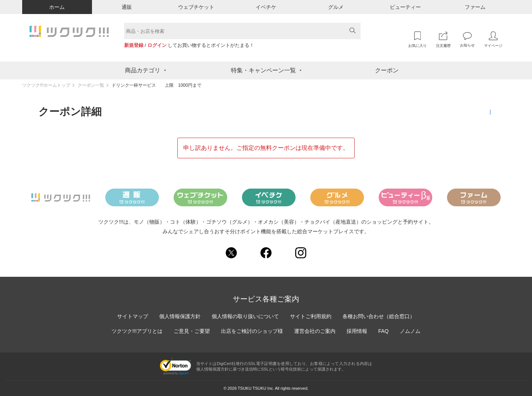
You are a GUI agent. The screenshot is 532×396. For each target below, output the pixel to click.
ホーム (57, 7)
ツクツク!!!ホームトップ (46, 85)
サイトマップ (133, 316)
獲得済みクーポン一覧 (468, 112)
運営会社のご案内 (315, 331)
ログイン (157, 45)
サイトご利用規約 (311, 316)
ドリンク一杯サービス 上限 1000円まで (156, 85)
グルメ (336, 7)
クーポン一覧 (91, 85)
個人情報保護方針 (180, 316)
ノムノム (410, 331)
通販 (127, 7)
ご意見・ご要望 (192, 331)
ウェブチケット (196, 7)
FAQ (383, 331)
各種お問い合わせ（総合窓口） (379, 316)
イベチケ (266, 7)
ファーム (475, 7)
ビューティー (405, 7)
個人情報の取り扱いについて (245, 316)
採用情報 (357, 331)
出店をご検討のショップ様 (252, 331)
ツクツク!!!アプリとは (137, 331)
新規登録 (134, 45)
